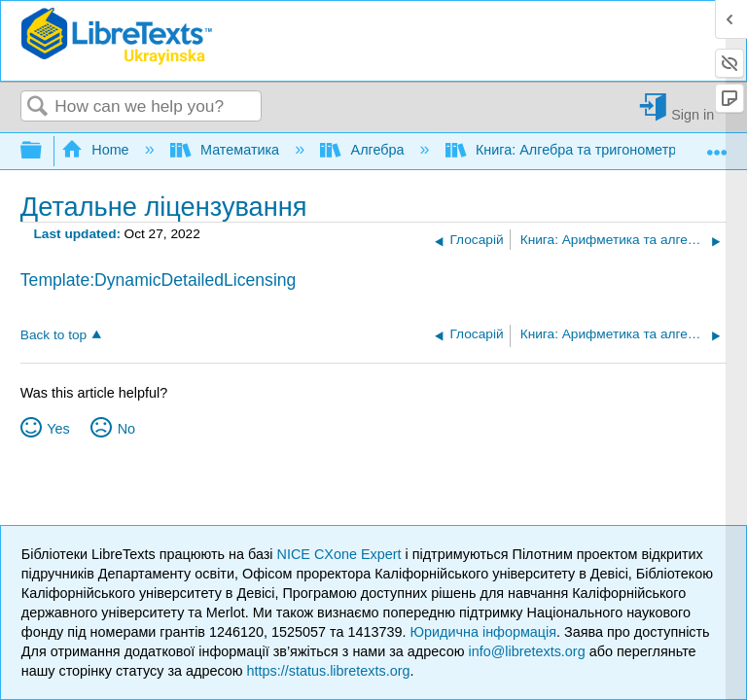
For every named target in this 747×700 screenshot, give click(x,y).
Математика (227, 150)
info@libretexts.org (526, 651)
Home (97, 150)
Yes (58, 429)
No (126, 429)
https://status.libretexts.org (329, 671)
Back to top (53, 335)
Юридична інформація (483, 632)
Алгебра (364, 150)
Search (38, 107)
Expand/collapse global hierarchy (44, 151)
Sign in (693, 114)
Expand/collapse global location (717, 145)
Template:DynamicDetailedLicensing (159, 280)
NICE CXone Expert (341, 554)
